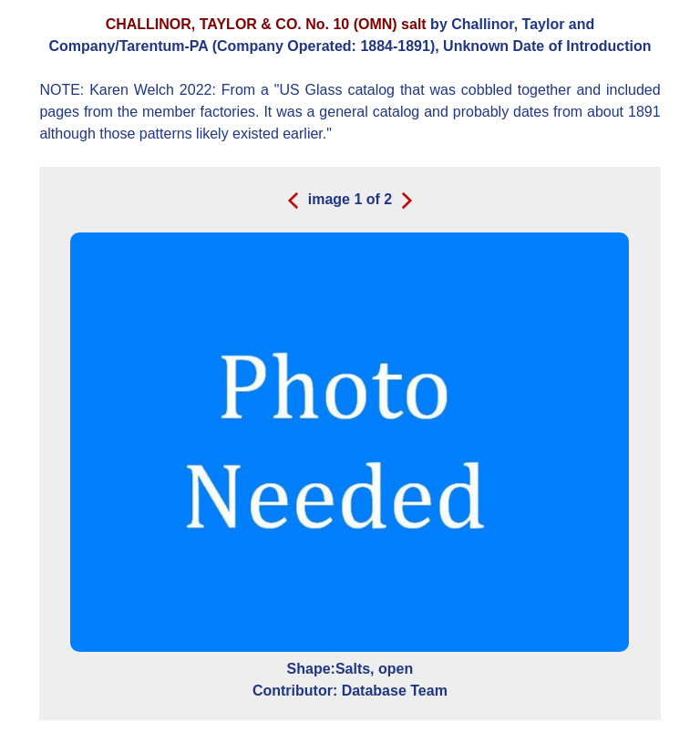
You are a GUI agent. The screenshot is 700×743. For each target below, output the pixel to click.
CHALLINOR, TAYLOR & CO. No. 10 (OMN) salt (266, 24)
